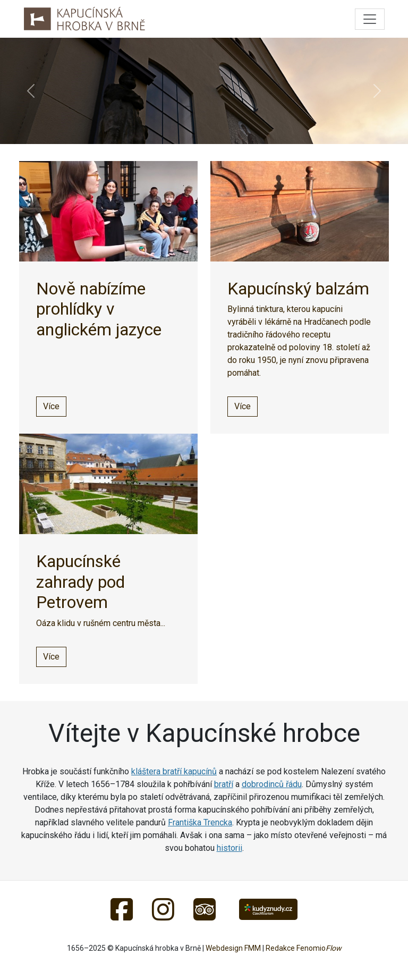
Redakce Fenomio (304, 948)
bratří (224, 784)
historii (229, 848)
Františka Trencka (200, 822)
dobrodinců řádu (272, 784)
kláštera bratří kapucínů (174, 771)
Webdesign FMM (233, 948)
